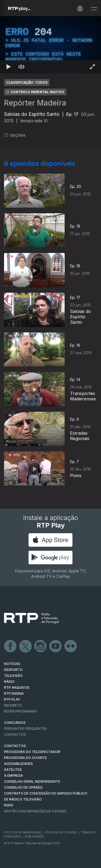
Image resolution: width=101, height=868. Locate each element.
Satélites (13, 770)
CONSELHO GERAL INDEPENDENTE (32, 781)
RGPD (9, 805)
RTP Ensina (14, 693)
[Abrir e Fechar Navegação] (94, 9)
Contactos (15, 734)
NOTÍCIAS (12, 664)
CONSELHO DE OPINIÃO (23, 787)
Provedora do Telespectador (32, 752)
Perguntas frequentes (25, 729)
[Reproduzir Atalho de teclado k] (9, 67)
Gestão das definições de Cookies (35, 811)
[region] (50, 45)
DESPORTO (13, 670)
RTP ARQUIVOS (17, 688)
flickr (71, 646)
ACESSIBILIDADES (18, 764)
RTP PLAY (12, 699)
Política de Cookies (61, 832)
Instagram (41, 646)
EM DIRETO (13, 705)
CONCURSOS (15, 723)
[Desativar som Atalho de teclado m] (22, 67)
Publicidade (34, 836)
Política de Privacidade (23, 832)
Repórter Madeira (35, 103)
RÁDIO (9, 682)
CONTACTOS (15, 746)
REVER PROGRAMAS (20, 711)
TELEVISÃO (13, 676)
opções (15, 135)
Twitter (26, 646)
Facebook (11, 646)
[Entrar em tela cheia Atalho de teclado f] (92, 67)
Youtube (56, 646)
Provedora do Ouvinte (25, 758)
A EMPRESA (13, 776)
